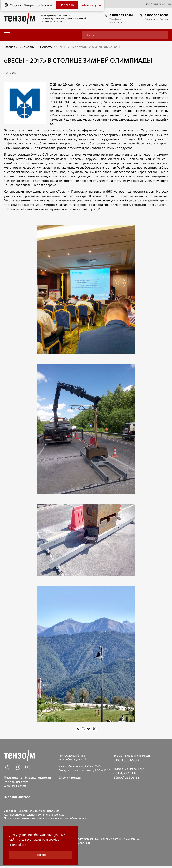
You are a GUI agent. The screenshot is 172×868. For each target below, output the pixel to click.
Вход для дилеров (17, 797)
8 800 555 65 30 (156, 15)
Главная (9, 47)
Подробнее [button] (18, 845)
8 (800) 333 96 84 (126, 777)
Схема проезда (70, 777)
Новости (46, 47)
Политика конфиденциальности (27, 777)
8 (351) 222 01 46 (125, 773)
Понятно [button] (41, 855)
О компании (27, 47)
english (165, 4)
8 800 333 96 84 (121, 15)
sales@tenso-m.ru (15, 786)
